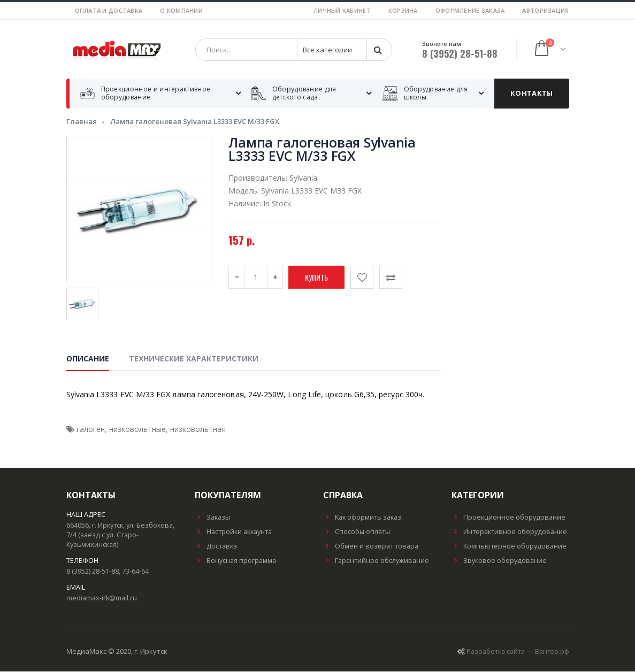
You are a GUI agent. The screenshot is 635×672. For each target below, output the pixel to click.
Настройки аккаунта (233, 532)
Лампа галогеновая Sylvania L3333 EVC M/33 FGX (195, 122)
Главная (82, 122)
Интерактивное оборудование (509, 532)
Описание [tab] (88, 359)
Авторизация (545, 10)
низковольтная (198, 430)
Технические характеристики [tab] (194, 359)
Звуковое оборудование (499, 561)
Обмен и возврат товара (371, 547)
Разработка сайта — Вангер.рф (518, 652)
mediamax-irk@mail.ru (102, 598)
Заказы (212, 518)
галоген (91, 430)
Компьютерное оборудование (509, 547)
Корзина (403, 10)
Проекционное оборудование (508, 518)
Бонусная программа (235, 561)
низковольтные (137, 430)
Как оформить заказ (362, 518)
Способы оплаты (357, 532)
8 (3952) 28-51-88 (460, 53)
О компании (181, 10)
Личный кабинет (342, 10)
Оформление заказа (470, 10)
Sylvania (303, 178)
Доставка (216, 547)
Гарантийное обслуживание (376, 561)
